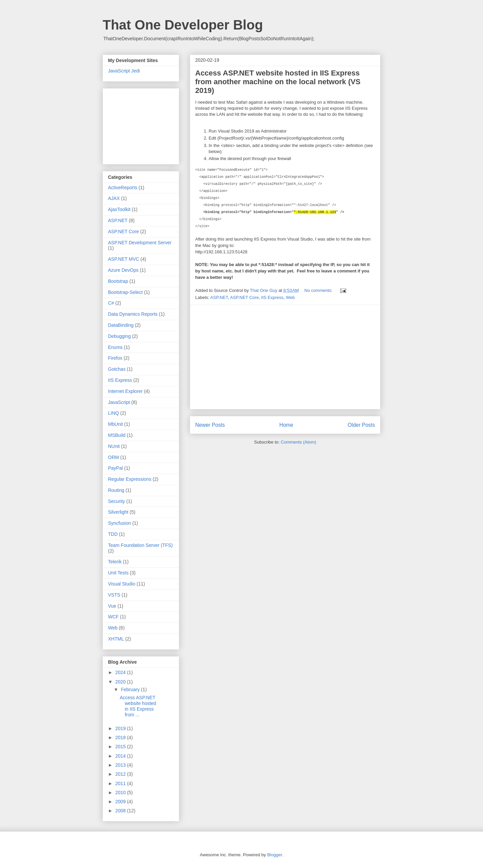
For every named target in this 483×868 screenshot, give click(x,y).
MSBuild (117, 435)
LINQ (114, 413)
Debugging (119, 336)
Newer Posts (210, 425)
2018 (121, 737)
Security (117, 501)
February (131, 690)
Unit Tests (118, 573)
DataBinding (121, 325)
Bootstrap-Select (125, 292)
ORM (114, 457)
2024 (121, 672)
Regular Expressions (130, 479)
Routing (116, 490)
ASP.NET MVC (124, 259)
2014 (121, 756)
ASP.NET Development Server (140, 243)
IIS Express (272, 297)
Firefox (115, 358)
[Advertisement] (285, 357)
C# (111, 303)
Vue (112, 606)
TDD (113, 534)
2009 (121, 802)
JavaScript (119, 402)
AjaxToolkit (119, 209)
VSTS (114, 595)
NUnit (114, 446)
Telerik (115, 562)
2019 (121, 728)
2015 (121, 747)
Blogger (274, 855)
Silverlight (118, 512)
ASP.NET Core (245, 297)
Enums (115, 347)
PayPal (115, 468)
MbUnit (115, 424)
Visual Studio (122, 584)
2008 (121, 811)
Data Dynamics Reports (133, 314)
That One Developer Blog (183, 25)
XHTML (116, 639)
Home (286, 425)
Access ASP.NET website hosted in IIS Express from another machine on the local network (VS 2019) (278, 82)
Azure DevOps (123, 270)
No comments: (319, 290)
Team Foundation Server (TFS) (140, 545)
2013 (121, 765)
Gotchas (117, 369)
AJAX (114, 198)
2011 (121, 783)
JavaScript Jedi (124, 71)
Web (290, 297)
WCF (113, 617)
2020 (121, 682)
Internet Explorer (125, 391)
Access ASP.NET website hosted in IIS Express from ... (138, 706)
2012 (121, 774)
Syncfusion (119, 523)
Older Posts (361, 425)
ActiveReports (123, 188)
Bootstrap (118, 281)
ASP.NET (219, 297)
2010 (121, 793)
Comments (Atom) (298, 442)
